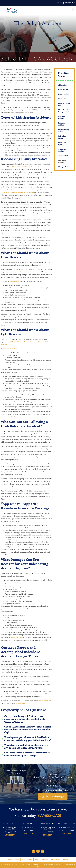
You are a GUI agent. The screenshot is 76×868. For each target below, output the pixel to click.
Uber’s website (14, 282)
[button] (73, 9)
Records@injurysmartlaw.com (53, 790)
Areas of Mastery (14, 860)
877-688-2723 (53, 786)
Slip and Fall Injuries (62, 144)
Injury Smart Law (16, 637)
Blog (36, 860)
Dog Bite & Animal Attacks (64, 104)
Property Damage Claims (64, 131)
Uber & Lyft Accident (62, 161)
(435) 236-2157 (10, 835)
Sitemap (65, 860)
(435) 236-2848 (29, 834)
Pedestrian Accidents (62, 124)
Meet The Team (27, 860)
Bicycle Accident (63, 90)
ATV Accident (63, 85)
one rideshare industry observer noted (29, 272)
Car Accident (62, 99)
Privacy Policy (55, 860)
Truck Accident (63, 156)
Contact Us (44, 860)
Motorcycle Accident (62, 118)
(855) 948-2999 (48, 835)
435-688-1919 (20, 704)
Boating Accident (64, 94)
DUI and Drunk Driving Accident (64, 111)
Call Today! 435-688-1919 (66, 3)
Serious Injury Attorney (63, 137)
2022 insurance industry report (22, 167)
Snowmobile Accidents (62, 150)
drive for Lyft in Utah (10, 349)
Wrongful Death (63, 167)
